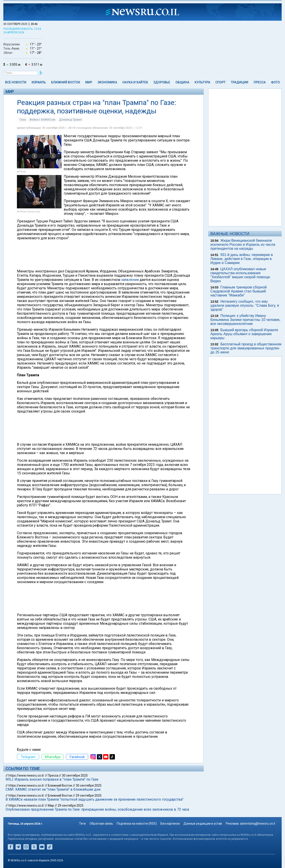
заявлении (130, 280)
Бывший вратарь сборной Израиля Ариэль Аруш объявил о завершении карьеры (244, 334)
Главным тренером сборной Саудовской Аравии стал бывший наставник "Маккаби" (239, 291)
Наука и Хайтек (135, 82)
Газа (23, 120)
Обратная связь (101, 824)
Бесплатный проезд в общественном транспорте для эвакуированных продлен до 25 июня (246, 348)
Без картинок (170, 824)
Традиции (240, 82)
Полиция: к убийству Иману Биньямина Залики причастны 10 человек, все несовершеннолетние (245, 320)
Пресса (260, 82)
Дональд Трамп (70, 120)
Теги (82, 824)
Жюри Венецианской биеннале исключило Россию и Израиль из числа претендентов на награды (243, 245)
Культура (202, 82)
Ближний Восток (66, 82)
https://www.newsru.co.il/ (26, 775)
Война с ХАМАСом (42, 120)
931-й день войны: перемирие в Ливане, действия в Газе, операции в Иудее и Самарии (242, 259)
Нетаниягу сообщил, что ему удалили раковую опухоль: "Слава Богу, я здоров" (245, 305)
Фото (275, 82)
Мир (89, 82)
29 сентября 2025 (89, 795)
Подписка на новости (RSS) (137, 824)
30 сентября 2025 (75, 775)
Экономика (107, 82)
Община (182, 82)
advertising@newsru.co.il (258, 824)
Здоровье (162, 82)
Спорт (220, 82)
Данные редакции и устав (203, 824)
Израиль (39, 82)
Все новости (16, 82)
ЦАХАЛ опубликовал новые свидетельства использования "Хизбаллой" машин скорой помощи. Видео (241, 275)
